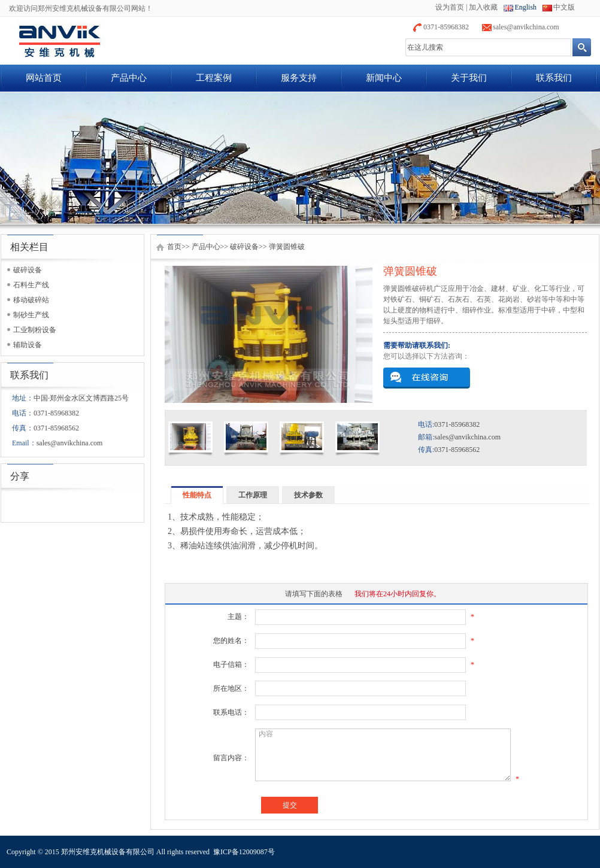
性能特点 (197, 495)
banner (300, 158)
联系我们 (554, 78)
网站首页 (44, 78)
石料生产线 (31, 285)
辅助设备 (28, 345)
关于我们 (469, 78)
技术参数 (308, 495)
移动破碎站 (31, 300)
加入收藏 (483, 7)
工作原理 (253, 495)
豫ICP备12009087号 (244, 852)
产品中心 (129, 78)
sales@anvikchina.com (526, 27)
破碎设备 (28, 270)
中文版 (564, 7)
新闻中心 (384, 78)
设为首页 (450, 7)
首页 (174, 247)
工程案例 (214, 78)
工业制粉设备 (35, 330)
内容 (383, 755)
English (525, 7)
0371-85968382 (446, 27)
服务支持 (299, 78)
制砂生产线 (31, 315)
